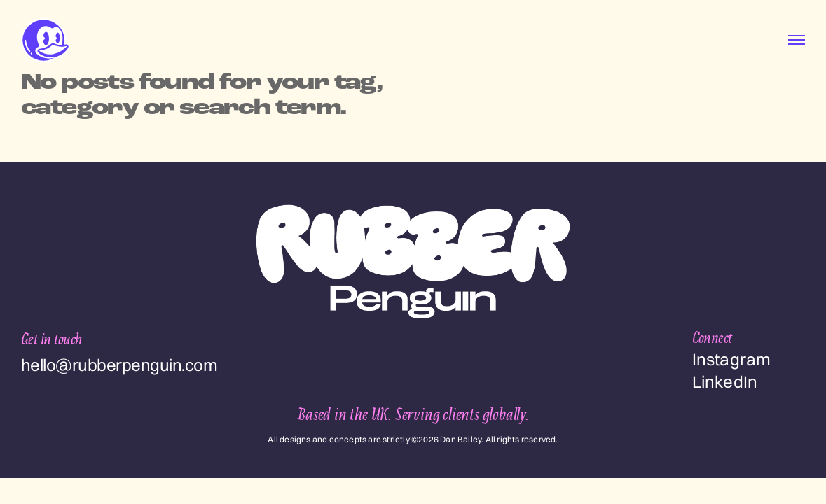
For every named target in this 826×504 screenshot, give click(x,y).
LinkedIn (725, 381)
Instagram (732, 359)
